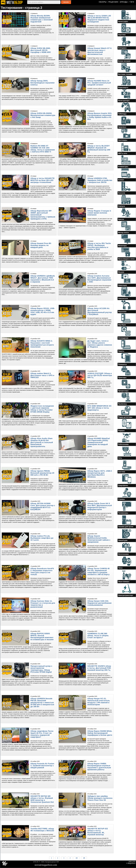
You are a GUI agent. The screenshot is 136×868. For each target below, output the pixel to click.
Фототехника (123, 554)
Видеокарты (123, 87)
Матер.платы (124, 232)
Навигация (123, 285)
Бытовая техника (125, 74)
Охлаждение (123, 338)
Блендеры (122, 48)
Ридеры (121, 431)
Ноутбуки (122, 325)
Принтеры (122, 378)
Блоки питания (124, 61)
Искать (66, 2)
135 (84, 858)
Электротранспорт (126, 595)
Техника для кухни (126, 527)
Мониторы (122, 246)
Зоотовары (123, 140)
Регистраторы (124, 101)
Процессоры (123, 391)
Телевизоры (123, 513)
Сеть (120, 458)
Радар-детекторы (125, 417)
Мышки (121, 272)
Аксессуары (123, 21)
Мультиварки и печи (126, 259)
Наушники (122, 312)
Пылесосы (123, 404)
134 (77, 858)
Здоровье (122, 127)
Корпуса (122, 206)
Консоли (122, 193)
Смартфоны (123, 485)
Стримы (121, 499)
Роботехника (123, 444)
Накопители (123, 298)
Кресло (121, 219)
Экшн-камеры (124, 582)
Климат (121, 180)
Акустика (122, 35)
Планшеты (122, 364)
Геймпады (122, 114)
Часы (120, 568)
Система (122, 472)
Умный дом (123, 540)
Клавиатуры (123, 167)
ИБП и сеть (123, 153)
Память (121, 351)
